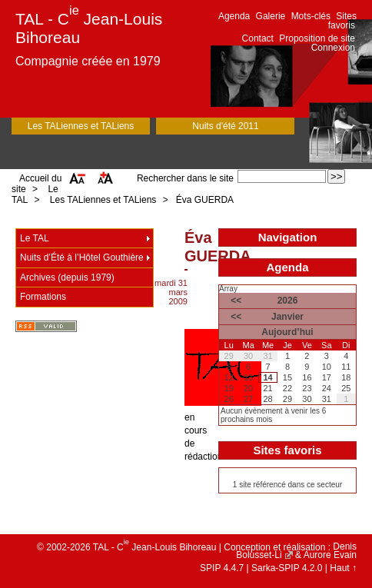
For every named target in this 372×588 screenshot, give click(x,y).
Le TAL (35, 238)
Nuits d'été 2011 (225, 126)
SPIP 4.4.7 (222, 568)
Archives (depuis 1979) (67, 277)
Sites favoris (342, 21)
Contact (258, 38)
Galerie (271, 16)
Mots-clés (311, 16)
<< (236, 301)
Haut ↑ (343, 568)
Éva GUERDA (205, 200)
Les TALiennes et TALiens (81, 126)
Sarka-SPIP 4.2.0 (287, 568)
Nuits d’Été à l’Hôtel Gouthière (82, 257)
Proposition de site (317, 38)
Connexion (333, 48)
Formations (43, 297)
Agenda (234, 16)
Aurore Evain (330, 555)
